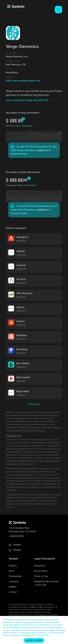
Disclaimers (40, 566)
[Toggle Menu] (58, 10)
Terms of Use (41, 576)
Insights (13, 587)
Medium (15, 550)
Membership (15, 576)
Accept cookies (34, 640)
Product (13, 566)
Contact (13, 592)
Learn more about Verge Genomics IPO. (27, 100)
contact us (42, 150)
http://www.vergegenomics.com (23, 81)
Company (14, 581)
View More (34, 404)
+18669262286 (16, 536)
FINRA (33, 607)
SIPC (41, 607)
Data (11, 571)
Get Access (27, 126)
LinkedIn (15, 545)
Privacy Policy (41, 571)
